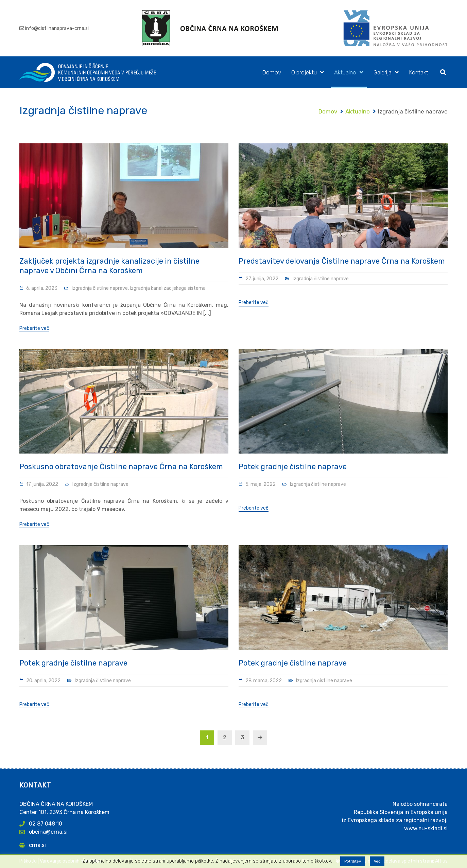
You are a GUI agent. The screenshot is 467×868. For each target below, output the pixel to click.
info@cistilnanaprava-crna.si (57, 28)
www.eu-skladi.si (426, 828)
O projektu (304, 72)
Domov (272, 72)
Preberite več (34, 329)
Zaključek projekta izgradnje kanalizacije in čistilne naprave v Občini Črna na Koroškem (109, 266)
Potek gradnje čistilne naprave (293, 467)
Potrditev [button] (353, 861)
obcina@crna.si (48, 832)
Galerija (383, 72)
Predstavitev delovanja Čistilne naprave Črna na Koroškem (342, 261)
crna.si (37, 845)
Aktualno (345, 72)
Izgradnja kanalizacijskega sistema (168, 288)
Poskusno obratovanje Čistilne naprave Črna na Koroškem (121, 467)
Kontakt (419, 72)
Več (377, 861)
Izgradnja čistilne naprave (100, 288)
